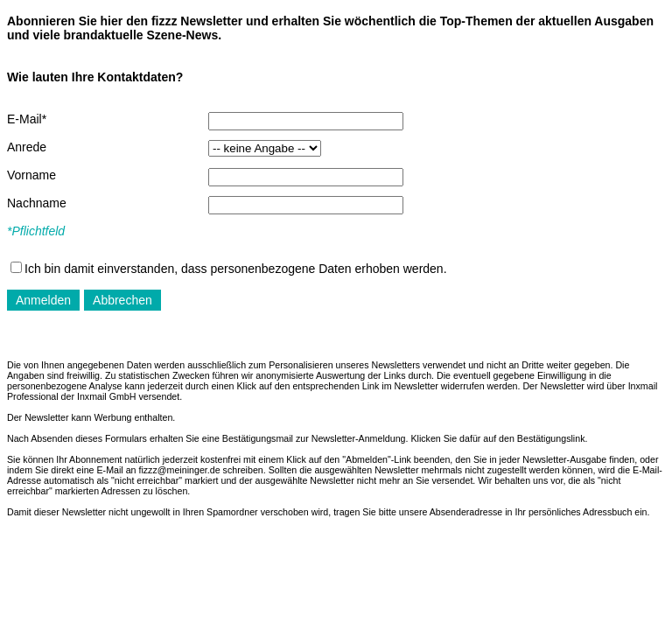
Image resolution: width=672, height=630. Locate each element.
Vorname (31, 175)
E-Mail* (27, 119)
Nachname (37, 203)
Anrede (27, 147)
